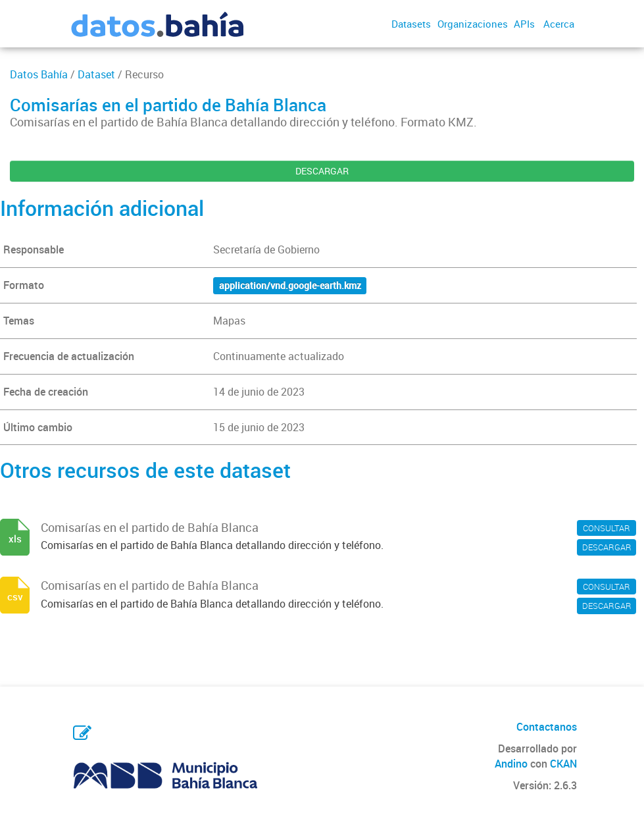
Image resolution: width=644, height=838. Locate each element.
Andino (511, 764)
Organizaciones (473, 24)
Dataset (96, 74)
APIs (524, 24)
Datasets (411, 24)
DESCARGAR (322, 171)
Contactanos (547, 727)
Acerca (559, 24)
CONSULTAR (607, 528)
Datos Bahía (39, 74)
